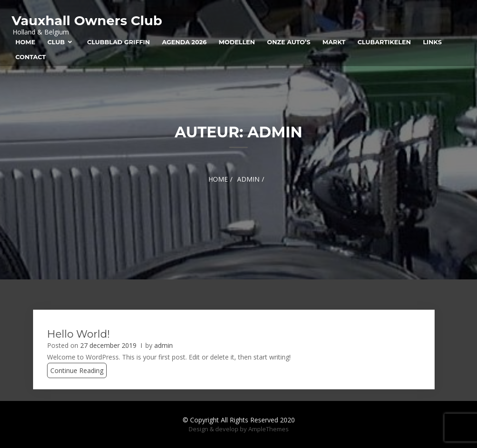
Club (56, 42)
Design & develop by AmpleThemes (239, 429)
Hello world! (78, 334)
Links (432, 42)
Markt (334, 42)
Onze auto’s (289, 42)
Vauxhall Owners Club (87, 20)
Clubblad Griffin (119, 42)
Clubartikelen (384, 42)
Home (25, 42)
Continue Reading (77, 370)
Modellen (237, 42)
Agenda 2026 (184, 42)
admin (164, 345)
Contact (31, 57)
